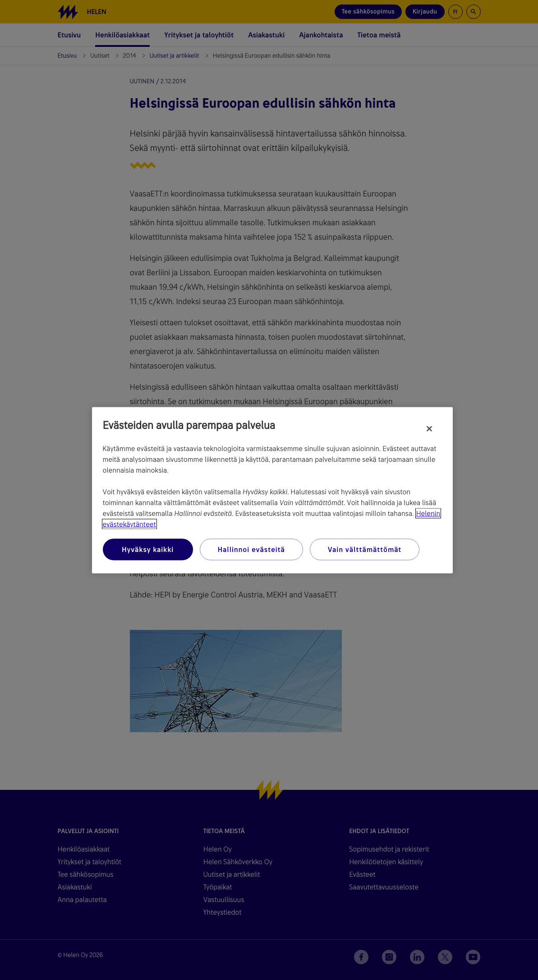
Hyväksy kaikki (148, 549)
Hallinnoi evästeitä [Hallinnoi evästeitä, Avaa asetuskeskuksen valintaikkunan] (251, 549)
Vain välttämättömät (365, 549)
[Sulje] (429, 428)
